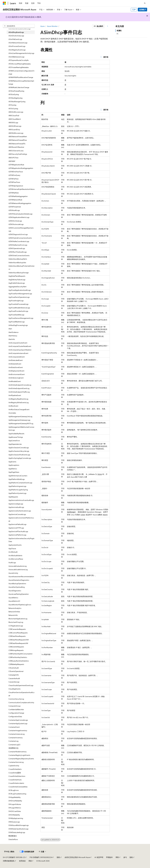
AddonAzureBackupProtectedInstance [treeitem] (22, 267)
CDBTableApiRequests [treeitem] (16, 664)
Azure (42, 26)
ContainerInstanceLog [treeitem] (17, 734)
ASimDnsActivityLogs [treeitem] (16, 36)
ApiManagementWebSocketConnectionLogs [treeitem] (21, 429)
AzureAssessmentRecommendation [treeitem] (21, 576)
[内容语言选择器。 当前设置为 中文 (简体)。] (9, 852)
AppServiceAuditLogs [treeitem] (16, 507)
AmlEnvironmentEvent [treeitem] (17, 374)
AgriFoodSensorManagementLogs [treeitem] (21, 318)
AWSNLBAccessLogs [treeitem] (16, 133)
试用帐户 (143, 10)
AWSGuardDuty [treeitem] (14, 129)
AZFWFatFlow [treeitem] (14, 179)
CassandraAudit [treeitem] (14, 678)
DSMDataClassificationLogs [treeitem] (18, 829)
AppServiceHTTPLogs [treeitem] (16, 528)
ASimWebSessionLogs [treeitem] (16, 57)
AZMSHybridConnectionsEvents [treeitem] (20, 238)
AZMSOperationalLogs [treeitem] (17, 248)
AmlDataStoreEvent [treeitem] (16, 367)
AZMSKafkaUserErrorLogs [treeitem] (18, 245)
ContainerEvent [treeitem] (14, 727)
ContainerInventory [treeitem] (16, 738)
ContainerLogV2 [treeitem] (14, 745)
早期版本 (109, 857)
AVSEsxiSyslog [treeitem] (14, 94)
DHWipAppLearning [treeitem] (16, 818)
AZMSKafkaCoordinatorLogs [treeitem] (19, 241)
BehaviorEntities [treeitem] (14, 612)
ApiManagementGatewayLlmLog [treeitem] (20, 416)
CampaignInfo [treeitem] (14, 675)
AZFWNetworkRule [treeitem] (15, 200)
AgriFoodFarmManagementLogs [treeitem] (20, 294)
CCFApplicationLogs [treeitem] (16, 626)
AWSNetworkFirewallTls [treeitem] (17, 144)
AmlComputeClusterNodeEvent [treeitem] (20, 346)
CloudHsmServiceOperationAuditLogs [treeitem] (21, 694)
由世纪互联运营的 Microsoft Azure (77, 857)
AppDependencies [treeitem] (15, 444)
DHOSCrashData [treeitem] (15, 811)
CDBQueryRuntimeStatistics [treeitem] (19, 661)
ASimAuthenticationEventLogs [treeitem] (20, 29)
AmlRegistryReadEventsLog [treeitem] (18, 399)
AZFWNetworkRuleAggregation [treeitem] (20, 203)
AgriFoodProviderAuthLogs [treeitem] (18, 311)
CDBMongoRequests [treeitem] (16, 650)
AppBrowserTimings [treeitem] (16, 437)
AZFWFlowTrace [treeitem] (14, 182)
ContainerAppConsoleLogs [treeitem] (18, 720)
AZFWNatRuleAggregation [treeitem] (18, 196)
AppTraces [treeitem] (12, 548)
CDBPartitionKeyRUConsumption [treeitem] (20, 654)
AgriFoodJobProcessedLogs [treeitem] (18, 304)
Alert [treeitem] (10, 329)
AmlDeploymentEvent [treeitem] (16, 371)
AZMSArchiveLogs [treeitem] (15, 221)
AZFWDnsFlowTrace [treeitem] (16, 172)
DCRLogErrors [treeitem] (14, 790)
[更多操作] (108, 26)
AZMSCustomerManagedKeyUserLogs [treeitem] (21, 229)
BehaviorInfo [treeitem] (13, 615)
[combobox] (19, 26)
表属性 (119, 31)
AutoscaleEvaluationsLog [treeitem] (18, 566)
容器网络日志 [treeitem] (14, 748)
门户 (134, 10)
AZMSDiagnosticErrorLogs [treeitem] (18, 234)
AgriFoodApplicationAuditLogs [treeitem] (20, 290)
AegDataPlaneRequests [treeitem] (17, 276)
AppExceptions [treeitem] (14, 465)
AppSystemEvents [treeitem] (15, 545)
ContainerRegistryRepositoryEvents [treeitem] (21, 759)
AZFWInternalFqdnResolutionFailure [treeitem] (22, 189)
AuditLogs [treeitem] (12, 562)
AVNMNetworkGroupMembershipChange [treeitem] (21, 82)
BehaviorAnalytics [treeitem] (15, 608)
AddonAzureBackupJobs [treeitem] (17, 262)
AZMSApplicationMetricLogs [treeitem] (19, 217)
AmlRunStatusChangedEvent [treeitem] (19, 409)
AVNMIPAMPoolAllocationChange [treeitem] (21, 77)
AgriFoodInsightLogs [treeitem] (16, 301)
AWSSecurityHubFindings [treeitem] (18, 154)
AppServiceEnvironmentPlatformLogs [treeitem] (21, 519)
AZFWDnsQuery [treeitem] (14, 175)
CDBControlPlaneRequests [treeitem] (18, 633)
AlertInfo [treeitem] (12, 339)
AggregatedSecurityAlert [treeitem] (17, 287)
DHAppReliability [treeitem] (15, 797)
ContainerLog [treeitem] (13, 741)
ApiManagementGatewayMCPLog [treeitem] (21, 423)
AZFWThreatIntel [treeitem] (15, 207)
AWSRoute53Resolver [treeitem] (16, 147)
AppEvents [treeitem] (12, 462)
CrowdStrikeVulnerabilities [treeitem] (18, 787)
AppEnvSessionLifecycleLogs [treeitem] (19, 451)
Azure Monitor (52, 26)
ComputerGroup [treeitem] (15, 706)
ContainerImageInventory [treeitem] (18, 730)
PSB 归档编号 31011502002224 (41, 857)
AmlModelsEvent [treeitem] (15, 381)
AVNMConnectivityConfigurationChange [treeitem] (21, 72)
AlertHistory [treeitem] (13, 336)
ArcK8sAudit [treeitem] (13, 552)
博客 (117, 857)
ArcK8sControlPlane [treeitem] (16, 559)
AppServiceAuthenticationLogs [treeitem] (20, 511)
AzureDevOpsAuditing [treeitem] (17, 587)
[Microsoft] (4, 3)
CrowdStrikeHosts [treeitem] (15, 780)
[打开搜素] (145, 3)
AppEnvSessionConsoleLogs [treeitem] (19, 448)
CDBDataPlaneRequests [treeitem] (17, 636)
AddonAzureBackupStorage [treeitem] (19, 273)
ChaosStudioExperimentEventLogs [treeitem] (21, 685)
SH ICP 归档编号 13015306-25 (14, 857)
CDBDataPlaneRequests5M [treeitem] (18, 643)
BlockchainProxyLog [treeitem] (16, 622)
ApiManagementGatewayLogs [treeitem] (19, 420)
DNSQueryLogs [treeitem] (14, 822)
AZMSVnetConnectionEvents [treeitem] (19, 255)
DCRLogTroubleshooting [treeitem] (17, 794)
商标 (30, 861)
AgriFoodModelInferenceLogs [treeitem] (19, 308)
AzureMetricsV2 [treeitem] (14, 601)
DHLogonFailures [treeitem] (15, 804)
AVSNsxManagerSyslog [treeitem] (17, 101)
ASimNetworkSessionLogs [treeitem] (18, 43)
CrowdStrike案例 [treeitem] (15, 773)
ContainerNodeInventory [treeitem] (18, 752)
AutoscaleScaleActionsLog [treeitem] (18, 569)
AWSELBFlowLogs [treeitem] (15, 126)
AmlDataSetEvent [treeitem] (15, 364)
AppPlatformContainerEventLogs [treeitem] (20, 483)
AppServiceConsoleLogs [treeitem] (17, 514)
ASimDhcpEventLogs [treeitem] (16, 32)
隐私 (58, 857)
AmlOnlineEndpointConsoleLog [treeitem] (20, 385)
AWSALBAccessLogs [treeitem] (16, 112)
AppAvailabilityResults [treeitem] (16, 434)
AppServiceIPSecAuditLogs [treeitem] (18, 531)
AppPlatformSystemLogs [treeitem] (17, 493)
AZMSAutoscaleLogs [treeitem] (16, 224)
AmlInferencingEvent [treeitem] (16, 378)
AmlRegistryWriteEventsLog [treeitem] (19, 402)
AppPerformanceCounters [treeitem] (18, 476)
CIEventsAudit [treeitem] (14, 668)
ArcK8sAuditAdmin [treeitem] (15, 555)
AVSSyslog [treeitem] (12, 105)
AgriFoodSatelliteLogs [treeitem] (16, 315)
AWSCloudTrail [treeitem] (14, 115)
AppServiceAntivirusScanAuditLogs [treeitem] (21, 500)
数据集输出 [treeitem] (13, 836)
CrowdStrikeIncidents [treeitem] (16, 783)
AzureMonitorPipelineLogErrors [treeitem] (20, 605)
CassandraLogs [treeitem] (14, 682)
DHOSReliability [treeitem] (14, 815)
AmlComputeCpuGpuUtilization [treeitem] (20, 350)
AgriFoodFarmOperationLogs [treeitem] (19, 297)
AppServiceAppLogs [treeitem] (16, 504)
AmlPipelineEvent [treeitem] (15, 395)
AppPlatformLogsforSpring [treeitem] (18, 490)
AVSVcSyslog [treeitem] (13, 108)
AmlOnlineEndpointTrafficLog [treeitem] (19, 392)
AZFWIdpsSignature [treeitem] (16, 186)
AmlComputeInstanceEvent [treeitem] (18, 353)
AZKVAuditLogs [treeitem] (14, 210)
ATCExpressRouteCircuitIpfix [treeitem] (19, 60)
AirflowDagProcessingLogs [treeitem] (18, 325)
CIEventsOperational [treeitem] (16, 671)
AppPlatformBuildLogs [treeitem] (17, 479)
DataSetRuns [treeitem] (13, 839)
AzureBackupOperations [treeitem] (17, 583)
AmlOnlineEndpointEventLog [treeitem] (19, 388)
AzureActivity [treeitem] (13, 573)
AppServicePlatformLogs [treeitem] (17, 535)
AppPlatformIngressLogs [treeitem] (17, 486)
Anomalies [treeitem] (12, 413)
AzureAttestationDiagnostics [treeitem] (19, 580)
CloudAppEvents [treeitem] (15, 689)
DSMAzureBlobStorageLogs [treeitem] (19, 825)
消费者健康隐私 (9, 861)
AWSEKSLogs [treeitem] (13, 122)
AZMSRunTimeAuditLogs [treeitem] (18, 252)
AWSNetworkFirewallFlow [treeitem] (18, 140)
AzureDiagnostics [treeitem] (15, 591)
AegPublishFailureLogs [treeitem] (17, 283)
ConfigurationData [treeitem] (15, 716)
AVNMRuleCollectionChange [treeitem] (19, 87)
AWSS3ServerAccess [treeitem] (16, 151)
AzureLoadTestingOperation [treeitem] (19, 594)
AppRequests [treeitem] (13, 497)
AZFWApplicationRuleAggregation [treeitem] (21, 168)
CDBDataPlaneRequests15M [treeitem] (19, 640)
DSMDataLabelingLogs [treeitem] (17, 832)
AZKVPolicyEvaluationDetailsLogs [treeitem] (20, 214)
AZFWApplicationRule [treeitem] (16, 165)
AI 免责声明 (99, 857)
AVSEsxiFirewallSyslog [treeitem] (16, 91)
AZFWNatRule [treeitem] (14, 193)
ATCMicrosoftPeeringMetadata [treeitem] (20, 64)
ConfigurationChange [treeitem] (16, 713)
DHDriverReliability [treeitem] (15, 801)
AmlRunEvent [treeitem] (13, 406)
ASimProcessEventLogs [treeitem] (17, 46)
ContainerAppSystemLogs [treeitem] (18, 723)
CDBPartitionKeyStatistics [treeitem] (18, 657)
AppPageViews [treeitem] (14, 472)
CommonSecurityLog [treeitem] (16, 699)
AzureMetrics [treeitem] (13, 598)
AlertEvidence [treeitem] (13, 332)
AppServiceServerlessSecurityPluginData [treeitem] (21, 540)
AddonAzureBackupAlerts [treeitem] (18, 259)
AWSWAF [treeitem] (12, 161)
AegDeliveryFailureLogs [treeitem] (17, 280)
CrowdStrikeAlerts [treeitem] (15, 769)
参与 (125, 857)
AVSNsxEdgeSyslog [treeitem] (15, 98)
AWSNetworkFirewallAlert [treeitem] (18, 136)
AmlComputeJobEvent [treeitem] (17, 357)
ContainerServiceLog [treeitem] (16, 762)
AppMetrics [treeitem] (13, 469)
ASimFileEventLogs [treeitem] (15, 39)
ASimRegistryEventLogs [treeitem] (17, 50)
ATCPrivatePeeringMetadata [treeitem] (19, 67)
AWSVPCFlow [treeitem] (13, 158)
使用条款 (22, 861)
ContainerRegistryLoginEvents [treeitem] (19, 755)
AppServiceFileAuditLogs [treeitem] (17, 524)
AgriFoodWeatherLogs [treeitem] (17, 322)
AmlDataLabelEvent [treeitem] (16, 360)
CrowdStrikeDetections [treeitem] (17, 776)
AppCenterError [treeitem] (14, 441)
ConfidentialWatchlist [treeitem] (16, 709)
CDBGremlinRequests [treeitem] (16, 647)
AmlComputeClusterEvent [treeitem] (18, 343)
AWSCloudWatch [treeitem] (15, 119)
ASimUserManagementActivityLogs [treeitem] (21, 53)
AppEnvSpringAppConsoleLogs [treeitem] (20, 458)
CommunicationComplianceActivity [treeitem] (21, 702)
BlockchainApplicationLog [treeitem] (18, 619)
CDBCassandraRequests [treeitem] (17, 629)
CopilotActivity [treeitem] (14, 766)
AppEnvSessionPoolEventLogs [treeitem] (19, 455)
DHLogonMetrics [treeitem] (15, 808)
